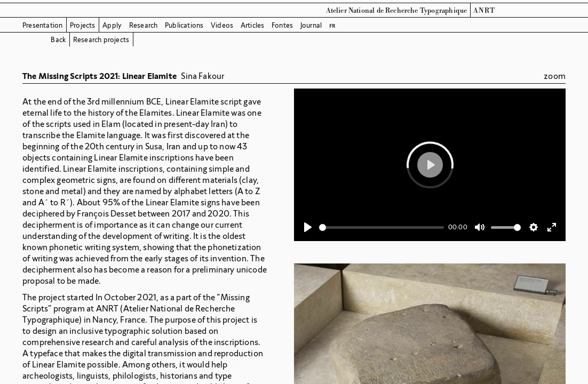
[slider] (382, 227)
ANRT (484, 11)
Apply (112, 25)
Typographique (444, 11)
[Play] (308, 227)
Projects (83, 25)
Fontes (282, 25)
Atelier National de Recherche (372, 11)
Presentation (42, 25)
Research (144, 25)
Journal (311, 25)
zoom (555, 76)
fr (332, 25)
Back (58, 40)
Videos (222, 25)
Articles (253, 25)
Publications (184, 25)
